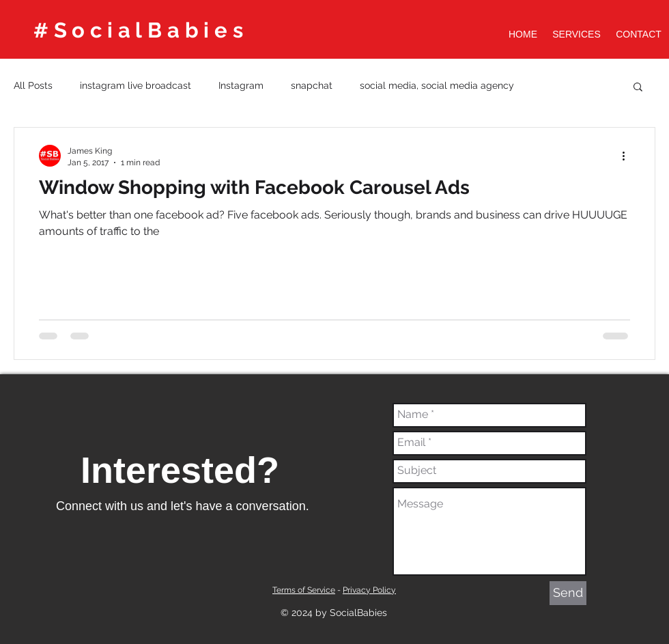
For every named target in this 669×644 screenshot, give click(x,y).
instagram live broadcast (136, 85)
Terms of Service (304, 590)
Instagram (241, 85)
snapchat (312, 85)
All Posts (33, 85)
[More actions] (628, 156)
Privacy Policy (369, 590)
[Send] (568, 593)
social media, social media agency (437, 85)
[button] (638, 88)
